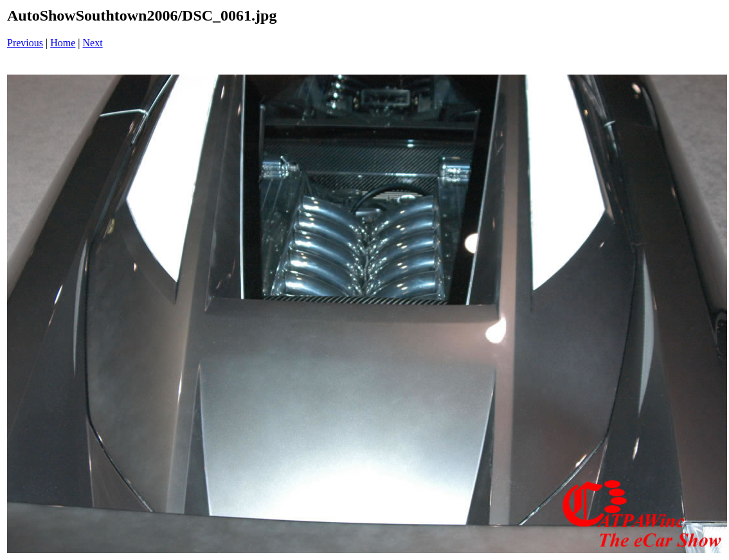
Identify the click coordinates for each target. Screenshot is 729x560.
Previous (25, 43)
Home (63, 43)
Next (93, 43)
